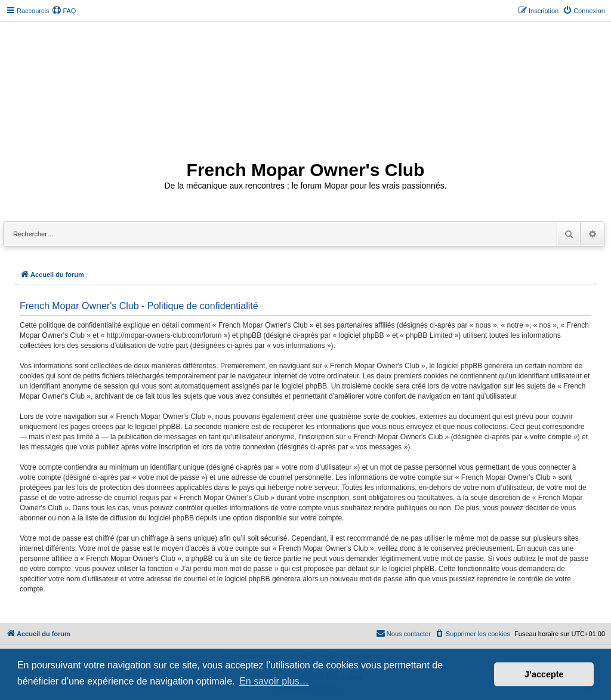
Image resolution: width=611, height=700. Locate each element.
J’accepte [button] (544, 674)
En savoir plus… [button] (274, 681)
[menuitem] (64, 11)
